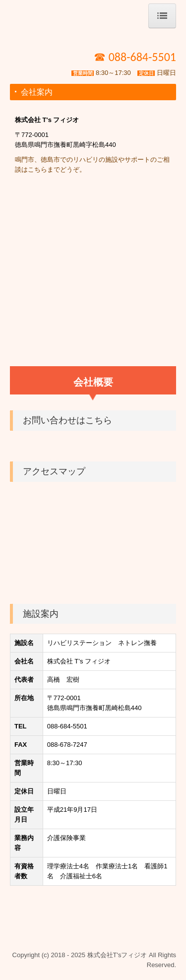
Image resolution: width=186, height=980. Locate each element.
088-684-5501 (67, 726)
